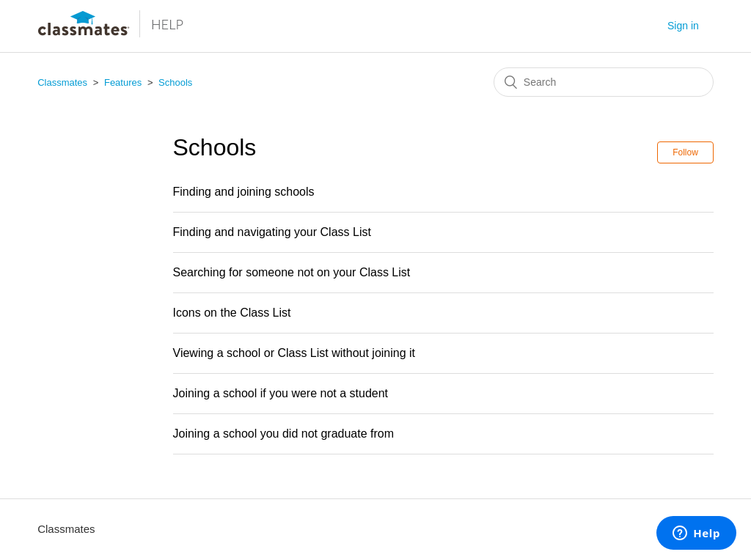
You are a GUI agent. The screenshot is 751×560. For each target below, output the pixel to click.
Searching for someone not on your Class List (292, 272)
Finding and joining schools (244, 192)
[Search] (604, 82)
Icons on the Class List (232, 313)
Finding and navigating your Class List (272, 232)
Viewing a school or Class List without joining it (294, 353)
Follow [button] (685, 152)
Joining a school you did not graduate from (284, 434)
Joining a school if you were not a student (281, 393)
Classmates (62, 82)
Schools (175, 82)
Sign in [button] (683, 26)
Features (123, 82)
